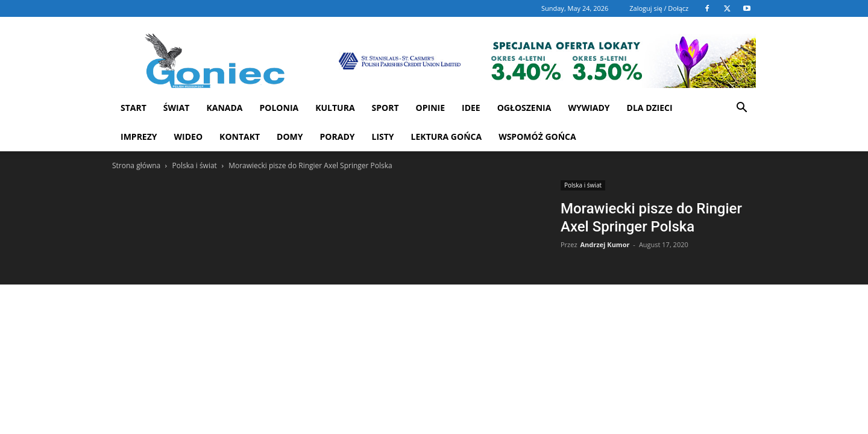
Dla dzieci (650, 108)
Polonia (279, 108)
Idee (471, 108)
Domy (290, 137)
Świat (177, 108)
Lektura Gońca (447, 137)
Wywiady (589, 108)
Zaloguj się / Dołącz (659, 8)
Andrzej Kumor (605, 244)
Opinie (430, 108)
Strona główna (136, 165)
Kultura (335, 108)
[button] (741, 109)
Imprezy (139, 137)
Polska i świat (194, 165)
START (134, 108)
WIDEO (189, 137)
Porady (338, 137)
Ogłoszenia (524, 108)
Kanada (224, 108)
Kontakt (240, 137)
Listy (382, 137)
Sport (385, 108)
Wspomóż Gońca (537, 137)
